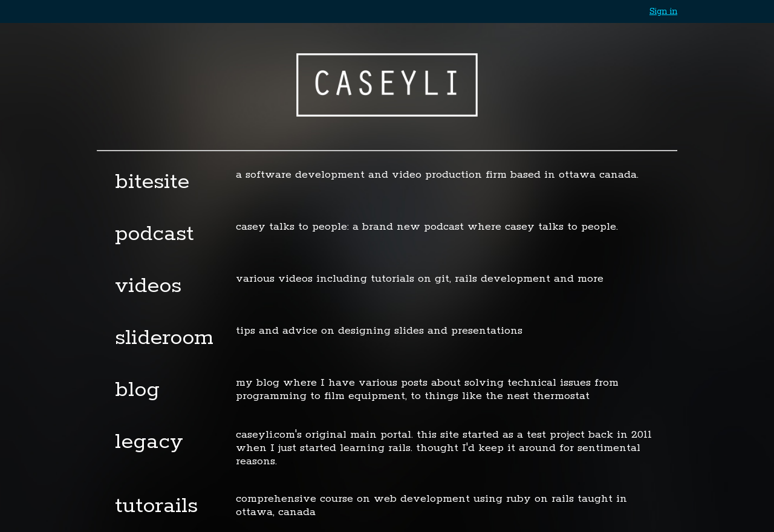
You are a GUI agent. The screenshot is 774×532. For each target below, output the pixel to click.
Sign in (663, 11)
